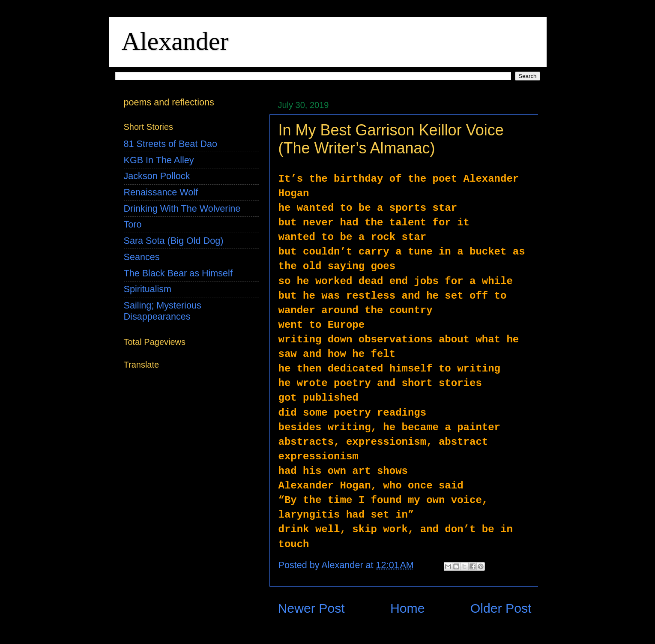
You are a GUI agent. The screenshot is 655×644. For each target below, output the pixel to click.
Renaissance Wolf (161, 192)
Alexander (175, 41)
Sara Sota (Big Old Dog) (174, 241)
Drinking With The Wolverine (182, 208)
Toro (133, 224)
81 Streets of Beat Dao (170, 144)
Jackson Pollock (157, 176)
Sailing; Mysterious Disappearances (163, 311)
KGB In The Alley (159, 160)
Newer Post (311, 608)
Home (408, 608)
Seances (142, 257)
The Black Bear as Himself (178, 273)
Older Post (501, 608)
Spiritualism (148, 289)
